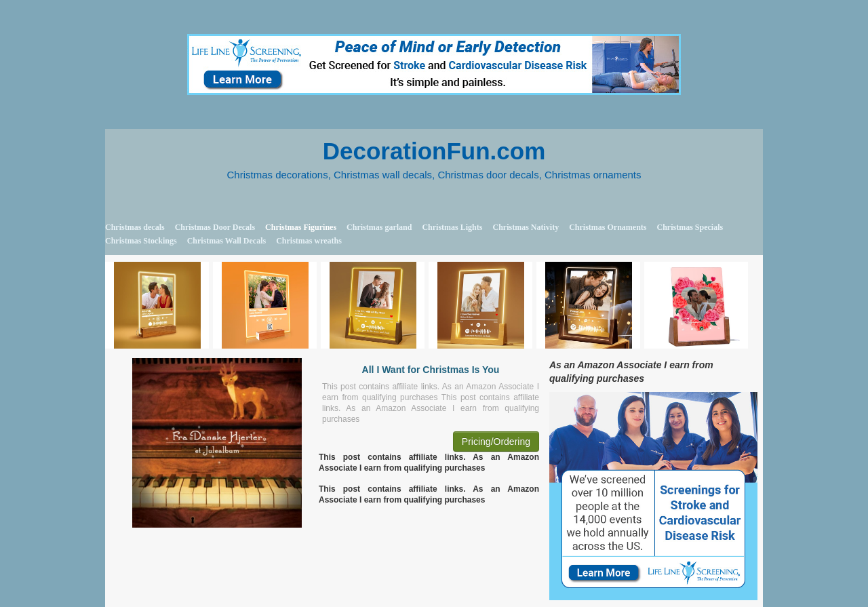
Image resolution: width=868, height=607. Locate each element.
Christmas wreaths (309, 241)
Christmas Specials (690, 227)
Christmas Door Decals (215, 227)
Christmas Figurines (301, 227)
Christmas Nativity (526, 227)
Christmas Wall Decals (226, 241)
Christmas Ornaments (608, 227)
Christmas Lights (452, 227)
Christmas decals (135, 227)
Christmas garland (379, 227)
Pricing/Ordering (496, 442)
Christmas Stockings (141, 241)
